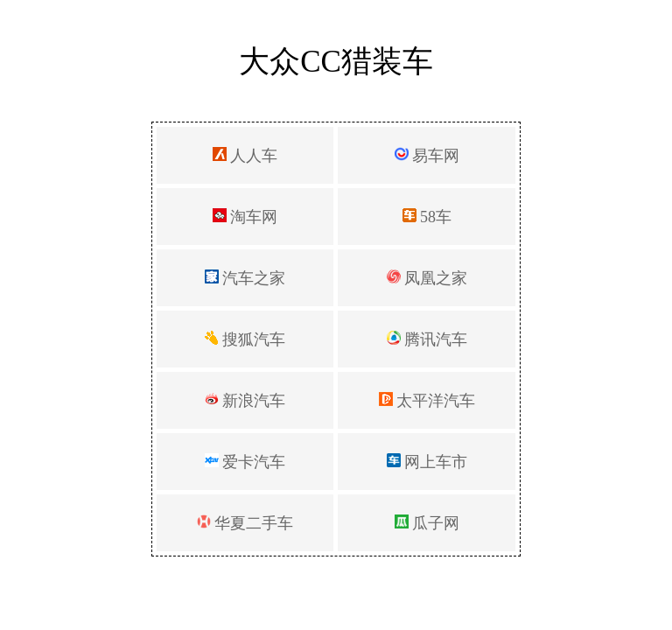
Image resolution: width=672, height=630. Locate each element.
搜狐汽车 (245, 339)
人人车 (245, 156)
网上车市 (427, 462)
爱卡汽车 (245, 462)
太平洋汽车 (427, 401)
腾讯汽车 (427, 339)
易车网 (427, 156)
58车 (427, 217)
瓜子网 (427, 523)
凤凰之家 (427, 278)
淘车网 (245, 217)
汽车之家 (245, 278)
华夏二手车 (245, 523)
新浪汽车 (245, 401)
